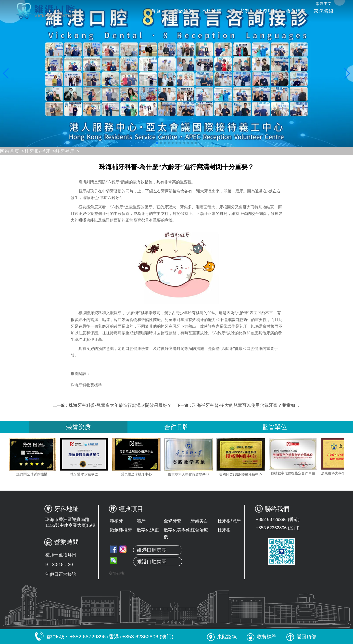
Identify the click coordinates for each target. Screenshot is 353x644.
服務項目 (268, 11)
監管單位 (275, 427)
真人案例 (240, 11)
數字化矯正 (148, 530)
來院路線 (324, 11)
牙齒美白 (199, 521)
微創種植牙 (121, 530)
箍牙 (141, 521)
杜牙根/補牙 (229, 521)
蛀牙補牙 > (68, 151)
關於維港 (184, 11)
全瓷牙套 (173, 521)
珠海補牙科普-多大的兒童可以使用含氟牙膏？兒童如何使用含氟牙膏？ (261, 405)
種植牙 (116, 521)
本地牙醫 (212, 11)
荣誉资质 (78, 427)
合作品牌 (176, 427)
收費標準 (296, 11)
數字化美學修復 (177, 533)
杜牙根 (224, 530)
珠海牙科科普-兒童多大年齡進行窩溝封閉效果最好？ (120, 405)
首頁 (156, 11)
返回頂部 (301, 637)
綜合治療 (199, 530)
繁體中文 (324, 4)
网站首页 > (12, 151)
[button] (157, 143)
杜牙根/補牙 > (40, 151)
